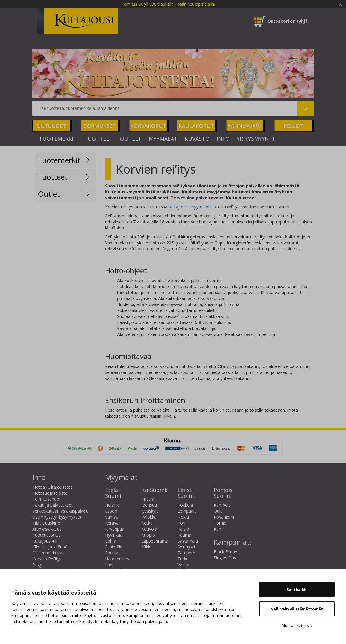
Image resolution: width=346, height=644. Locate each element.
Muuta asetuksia (297, 625)
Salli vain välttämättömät (297, 609)
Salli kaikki (297, 590)
